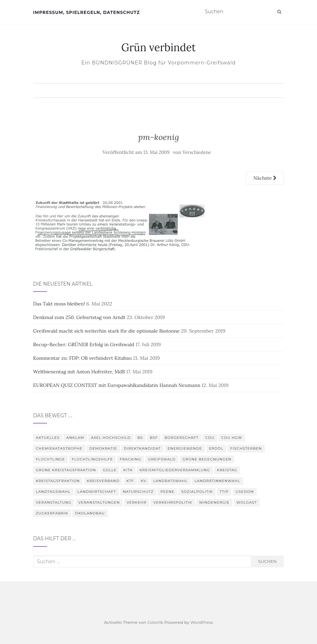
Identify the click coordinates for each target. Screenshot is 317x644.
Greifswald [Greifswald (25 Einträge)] (162, 459)
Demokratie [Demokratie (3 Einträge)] (103, 448)
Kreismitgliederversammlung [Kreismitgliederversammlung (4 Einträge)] (175, 470)
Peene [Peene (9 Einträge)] (167, 492)
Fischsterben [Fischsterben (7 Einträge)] (246, 448)
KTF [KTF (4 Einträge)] (130, 481)
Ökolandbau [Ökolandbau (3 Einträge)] (90, 513)
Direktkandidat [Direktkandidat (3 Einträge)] (142, 448)
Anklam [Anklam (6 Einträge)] (75, 438)
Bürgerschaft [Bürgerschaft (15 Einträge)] (182, 438)
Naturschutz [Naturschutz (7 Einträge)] (138, 492)
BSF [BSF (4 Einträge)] (154, 438)
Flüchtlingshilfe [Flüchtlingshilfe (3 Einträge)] (92, 459)
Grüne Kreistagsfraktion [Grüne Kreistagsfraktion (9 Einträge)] (66, 470)
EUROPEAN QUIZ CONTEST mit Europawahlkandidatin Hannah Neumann (117, 385)
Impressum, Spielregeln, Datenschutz (86, 12)
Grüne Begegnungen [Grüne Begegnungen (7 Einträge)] (207, 459)
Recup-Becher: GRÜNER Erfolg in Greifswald (84, 344)
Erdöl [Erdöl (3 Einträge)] (216, 448)
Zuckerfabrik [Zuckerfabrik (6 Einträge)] (52, 513)
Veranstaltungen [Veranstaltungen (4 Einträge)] (99, 502)
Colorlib (155, 622)
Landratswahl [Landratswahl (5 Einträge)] (171, 481)
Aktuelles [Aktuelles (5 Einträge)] (48, 438)
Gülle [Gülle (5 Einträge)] (110, 470)
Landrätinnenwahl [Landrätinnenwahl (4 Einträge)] (217, 481)
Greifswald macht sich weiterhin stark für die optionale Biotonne (106, 331)
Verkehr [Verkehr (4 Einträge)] (137, 502)
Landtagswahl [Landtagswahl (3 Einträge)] (53, 492)
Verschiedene (197, 152)
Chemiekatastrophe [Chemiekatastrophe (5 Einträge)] (59, 448)
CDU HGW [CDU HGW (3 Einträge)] (232, 438)
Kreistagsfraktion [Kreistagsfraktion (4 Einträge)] (58, 481)
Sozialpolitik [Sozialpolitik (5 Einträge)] (197, 492)
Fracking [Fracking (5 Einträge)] (131, 459)
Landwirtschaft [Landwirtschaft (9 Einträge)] (97, 492)
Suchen (267, 561)
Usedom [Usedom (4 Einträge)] (245, 492)
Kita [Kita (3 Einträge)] (128, 470)
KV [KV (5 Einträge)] (144, 481)
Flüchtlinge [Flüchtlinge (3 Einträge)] (50, 459)
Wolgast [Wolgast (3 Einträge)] (247, 502)
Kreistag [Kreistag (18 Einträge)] (227, 470)
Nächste (265, 178)
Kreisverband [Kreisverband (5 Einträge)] (103, 481)
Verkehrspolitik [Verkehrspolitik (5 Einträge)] (173, 502)
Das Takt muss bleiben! (59, 304)
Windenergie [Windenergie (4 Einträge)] (214, 502)
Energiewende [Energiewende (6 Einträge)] (185, 448)
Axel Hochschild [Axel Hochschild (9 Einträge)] (111, 438)
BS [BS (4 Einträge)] (140, 438)
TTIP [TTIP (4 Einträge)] (224, 492)
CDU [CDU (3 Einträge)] (210, 438)
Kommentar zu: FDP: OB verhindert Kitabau (82, 358)
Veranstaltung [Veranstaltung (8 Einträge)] (54, 502)
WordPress (202, 622)
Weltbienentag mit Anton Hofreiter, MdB (79, 372)
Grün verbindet (158, 47)
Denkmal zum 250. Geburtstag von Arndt (79, 317)
